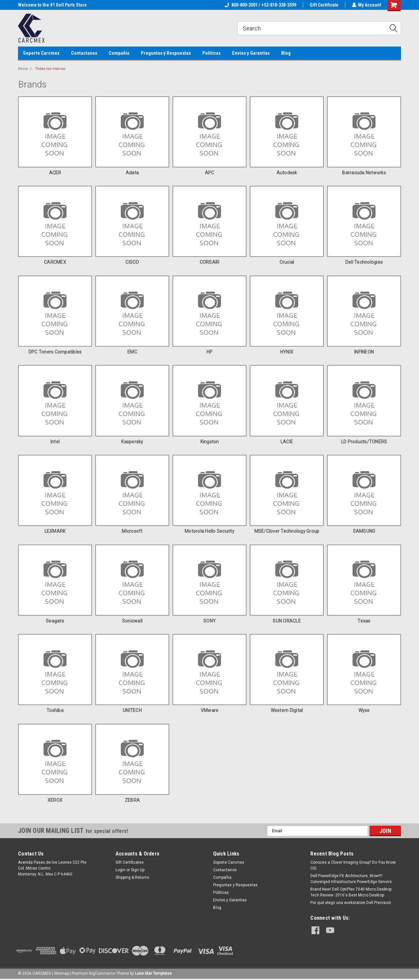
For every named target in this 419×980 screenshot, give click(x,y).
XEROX (55, 800)
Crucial (287, 262)
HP (210, 352)
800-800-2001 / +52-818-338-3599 (260, 5)
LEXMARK (55, 531)
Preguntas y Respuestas (166, 53)
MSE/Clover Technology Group (287, 531)
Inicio (23, 69)
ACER (55, 173)
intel (55, 442)
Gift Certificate (324, 5)
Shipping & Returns (132, 877)
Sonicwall (132, 621)
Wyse (364, 710)
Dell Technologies (364, 262)
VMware (210, 710)
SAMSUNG (364, 531)
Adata (132, 173)
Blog (286, 53)
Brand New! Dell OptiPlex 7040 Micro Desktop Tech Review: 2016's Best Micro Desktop (351, 892)
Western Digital (287, 710)
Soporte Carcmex (41, 53)
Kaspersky (132, 442)
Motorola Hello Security (209, 531)
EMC (132, 352)
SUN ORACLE (287, 621)
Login (120, 870)
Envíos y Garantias (251, 53)
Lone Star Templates (153, 973)
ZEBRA (132, 800)
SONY (209, 621)
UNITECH (132, 710)
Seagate (55, 621)
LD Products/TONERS (364, 442)
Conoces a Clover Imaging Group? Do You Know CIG (353, 865)
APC (210, 173)
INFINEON (364, 352)
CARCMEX (55, 262)
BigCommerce (102, 973)
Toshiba (55, 710)
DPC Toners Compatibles (55, 352)
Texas (364, 621)
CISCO (132, 262)
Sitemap (61, 973)
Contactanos (84, 53)
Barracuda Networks (364, 173)
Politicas (211, 53)
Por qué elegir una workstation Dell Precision (351, 903)
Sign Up (138, 870)
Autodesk (287, 173)
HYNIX (287, 352)
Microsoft (132, 531)
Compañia (119, 53)
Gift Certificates (130, 862)
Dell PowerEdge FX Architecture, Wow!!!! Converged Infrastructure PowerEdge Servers (351, 879)
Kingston (210, 442)
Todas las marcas (50, 69)
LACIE (287, 442)
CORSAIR (210, 262)
